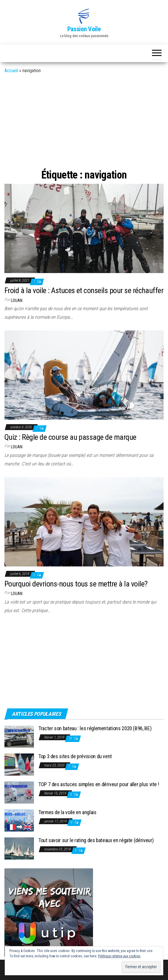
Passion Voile (84, 29)
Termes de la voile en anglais (67, 812)
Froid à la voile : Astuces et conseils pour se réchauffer (84, 290)
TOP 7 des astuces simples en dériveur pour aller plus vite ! (99, 784)
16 (70, 738)
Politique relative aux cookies (119, 956)
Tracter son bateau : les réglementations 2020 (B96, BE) (95, 728)
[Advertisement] (84, 119)
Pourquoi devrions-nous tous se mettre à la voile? (76, 584)
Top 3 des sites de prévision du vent (75, 756)
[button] (84, 16)
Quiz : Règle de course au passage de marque (70, 437)
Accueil (11, 71)
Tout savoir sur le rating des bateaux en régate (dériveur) (96, 840)
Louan (17, 300)
